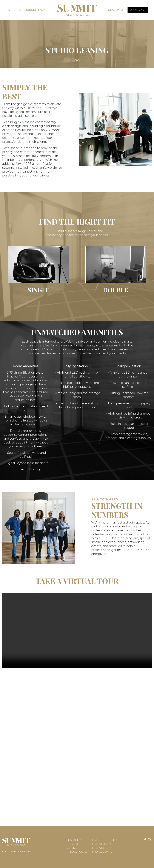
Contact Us (74, 840)
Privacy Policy (77, 852)
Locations (114, 10)
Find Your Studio (104, 840)
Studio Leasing (37, 10)
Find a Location (103, 844)
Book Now (138, 10)
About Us (14, 10)
